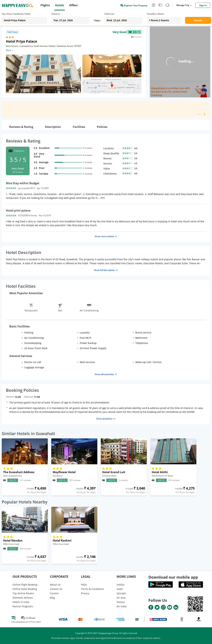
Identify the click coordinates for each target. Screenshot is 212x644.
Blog (52, 598)
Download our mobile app (173, 577)
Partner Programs (23, 606)
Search (198, 20)
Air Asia (121, 598)
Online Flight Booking (25, 585)
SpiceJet (121, 593)
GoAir (120, 589)
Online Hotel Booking (25, 589)
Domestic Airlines (23, 598)
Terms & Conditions (92, 589)
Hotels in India (21, 602)
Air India (122, 606)
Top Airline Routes (23, 593)
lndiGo (120, 585)
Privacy (85, 593)
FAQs (84, 585)
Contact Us (56, 589)
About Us (55, 585)
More (10, 50)
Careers (54, 593)
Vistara (121, 602)
